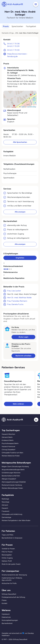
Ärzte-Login (23, 337)
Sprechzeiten (17, 26)
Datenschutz (6, 617)
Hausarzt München (8, 434)
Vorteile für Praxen (8, 549)
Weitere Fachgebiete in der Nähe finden (16, 520)
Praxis (6, 26)
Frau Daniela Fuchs (15, 304)
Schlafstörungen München (11, 473)
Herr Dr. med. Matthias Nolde (19, 298)
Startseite (5, 33)
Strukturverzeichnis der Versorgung (14, 575)
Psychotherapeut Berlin (10, 443)
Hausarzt (5, 508)
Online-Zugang (7, 558)
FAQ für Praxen (7, 552)
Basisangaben (7, 555)
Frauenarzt (5, 511)
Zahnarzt (5, 505)
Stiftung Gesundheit (9, 594)
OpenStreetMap (32, 107)
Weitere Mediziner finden (11, 456)
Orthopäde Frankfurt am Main (12, 453)
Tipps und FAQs (7, 535)
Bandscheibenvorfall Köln (11, 476)
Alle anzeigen (20, 212)
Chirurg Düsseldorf (8, 450)
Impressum (6, 614)
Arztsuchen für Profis (9, 583)
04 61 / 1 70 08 (13, 44)
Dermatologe (6, 517)
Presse (4, 600)
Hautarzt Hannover (8, 447)
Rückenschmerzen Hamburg (12, 485)
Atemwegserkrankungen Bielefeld (14, 482)
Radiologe (5, 499)
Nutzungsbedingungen (10, 620)
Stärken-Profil (7, 561)
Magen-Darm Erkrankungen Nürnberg (15, 467)
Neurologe (5, 502)
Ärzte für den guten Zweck (11, 564)
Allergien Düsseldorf (9, 479)
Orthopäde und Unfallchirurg (12, 514)
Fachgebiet (31, 26)
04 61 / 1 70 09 (13, 46)
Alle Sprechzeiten (20, 142)
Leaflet (22, 107)
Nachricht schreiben (23, 356)
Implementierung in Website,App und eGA (12, 579)
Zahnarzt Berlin (7, 437)
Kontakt (4, 603)
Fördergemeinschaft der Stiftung (13, 597)
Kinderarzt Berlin (8, 440)
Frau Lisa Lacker (14, 291)
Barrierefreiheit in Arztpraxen (12, 538)
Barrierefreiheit (7, 623)
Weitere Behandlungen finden (12, 488)
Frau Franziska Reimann (17, 301)
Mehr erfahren (18, 404)
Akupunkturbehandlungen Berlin (13, 470)
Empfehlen (20, 258)
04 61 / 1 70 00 (13, 50)
